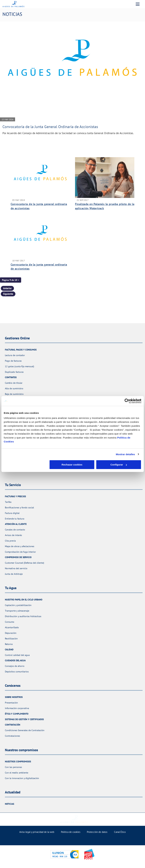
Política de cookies (71, 832)
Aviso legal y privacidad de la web (37, 832)
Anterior (7, 288)
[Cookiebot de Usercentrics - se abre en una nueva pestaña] (127, 401)
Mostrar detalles (125, 454)
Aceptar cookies (119, 465)
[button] (11, 280)
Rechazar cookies (26, 465)
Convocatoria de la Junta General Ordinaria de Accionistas (50, 127)
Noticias (10, 804)
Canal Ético (120, 832)
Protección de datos (97, 832)
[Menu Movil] (138, 4)
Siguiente (8, 294)
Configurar (73, 465)
